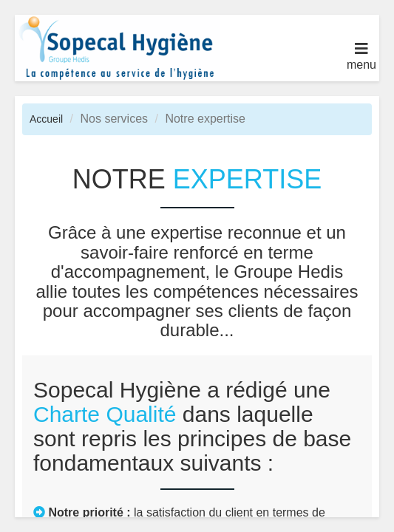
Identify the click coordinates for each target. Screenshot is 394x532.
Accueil (46, 119)
